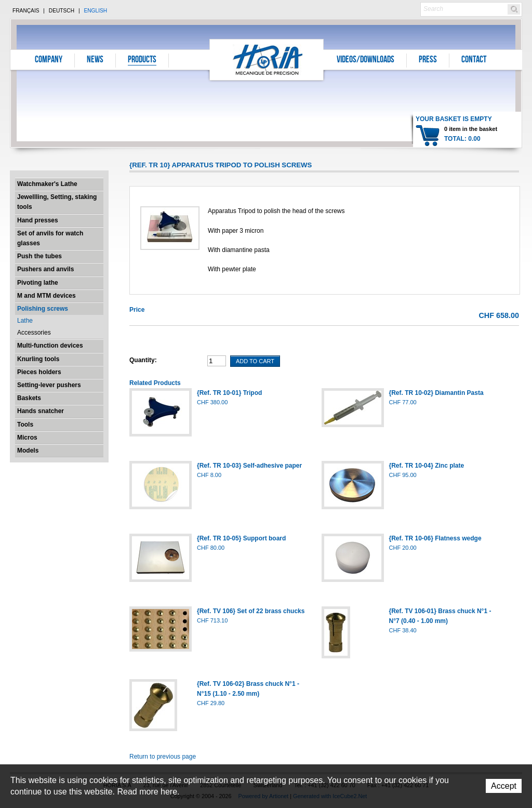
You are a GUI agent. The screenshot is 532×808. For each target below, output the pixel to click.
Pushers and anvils (45, 269)
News (95, 60)
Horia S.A (267, 59)
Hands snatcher (41, 411)
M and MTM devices (46, 296)
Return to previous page (163, 757)
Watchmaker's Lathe (47, 184)
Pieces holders (39, 372)
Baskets (29, 398)
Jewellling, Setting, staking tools (57, 202)
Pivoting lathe (38, 283)
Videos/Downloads (365, 60)
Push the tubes (39, 256)
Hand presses (38, 220)
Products (142, 60)
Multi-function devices (50, 346)
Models (28, 451)
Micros (27, 438)
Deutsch (62, 11)
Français (26, 11)
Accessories (34, 333)
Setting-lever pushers (49, 385)
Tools (25, 425)
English (95, 11)
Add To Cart (255, 361)
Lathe (25, 321)
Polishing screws (43, 309)
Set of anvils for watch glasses (50, 238)
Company (49, 60)
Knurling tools (38, 359)
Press (428, 60)
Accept (504, 786)
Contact (474, 60)
